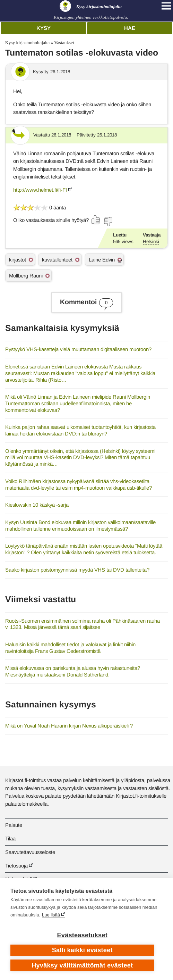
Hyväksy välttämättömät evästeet (82, 965)
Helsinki (151, 242)
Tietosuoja (16, 866)
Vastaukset (64, 43)
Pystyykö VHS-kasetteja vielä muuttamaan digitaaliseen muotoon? (78, 349)
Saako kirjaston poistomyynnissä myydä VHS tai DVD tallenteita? (77, 570)
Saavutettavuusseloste (30, 852)
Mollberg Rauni (26, 276)
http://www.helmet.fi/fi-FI (40, 190)
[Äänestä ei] (108, 222)
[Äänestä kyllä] (96, 220)
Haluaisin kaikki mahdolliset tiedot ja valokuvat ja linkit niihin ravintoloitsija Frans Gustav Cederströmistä (70, 648)
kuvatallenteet (57, 260)
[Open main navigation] (166, 6)
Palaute (14, 825)
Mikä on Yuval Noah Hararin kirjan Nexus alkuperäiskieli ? (69, 726)
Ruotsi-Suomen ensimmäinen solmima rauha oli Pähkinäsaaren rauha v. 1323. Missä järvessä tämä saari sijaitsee (83, 624)
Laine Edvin (102, 260)
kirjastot (18, 260)
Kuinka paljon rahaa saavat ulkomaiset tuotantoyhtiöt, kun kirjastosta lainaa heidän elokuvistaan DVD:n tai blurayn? (80, 430)
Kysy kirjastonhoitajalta (27, 43)
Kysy (44, 28)
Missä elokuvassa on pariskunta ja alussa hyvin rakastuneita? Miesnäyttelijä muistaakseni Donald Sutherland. (73, 671)
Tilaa (10, 838)
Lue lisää (51, 915)
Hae (130, 28)
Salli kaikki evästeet (82, 950)
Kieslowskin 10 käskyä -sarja (37, 505)
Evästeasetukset (82, 935)
